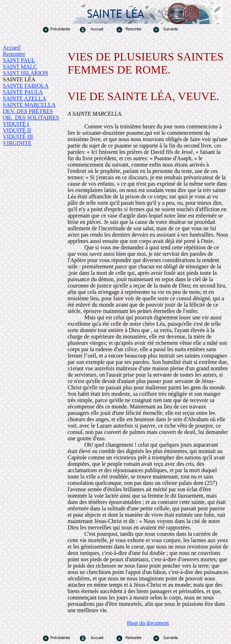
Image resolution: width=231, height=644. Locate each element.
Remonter (14, 54)
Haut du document (148, 623)
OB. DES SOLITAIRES (31, 118)
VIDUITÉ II (17, 130)
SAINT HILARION (26, 73)
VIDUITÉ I (16, 124)
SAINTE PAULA (23, 92)
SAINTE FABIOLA (26, 86)
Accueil (12, 48)
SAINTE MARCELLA (29, 105)
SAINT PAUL (19, 60)
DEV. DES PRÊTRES (28, 111)
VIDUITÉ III (18, 137)
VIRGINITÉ (17, 143)
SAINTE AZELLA (24, 98)
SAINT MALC (20, 67)
